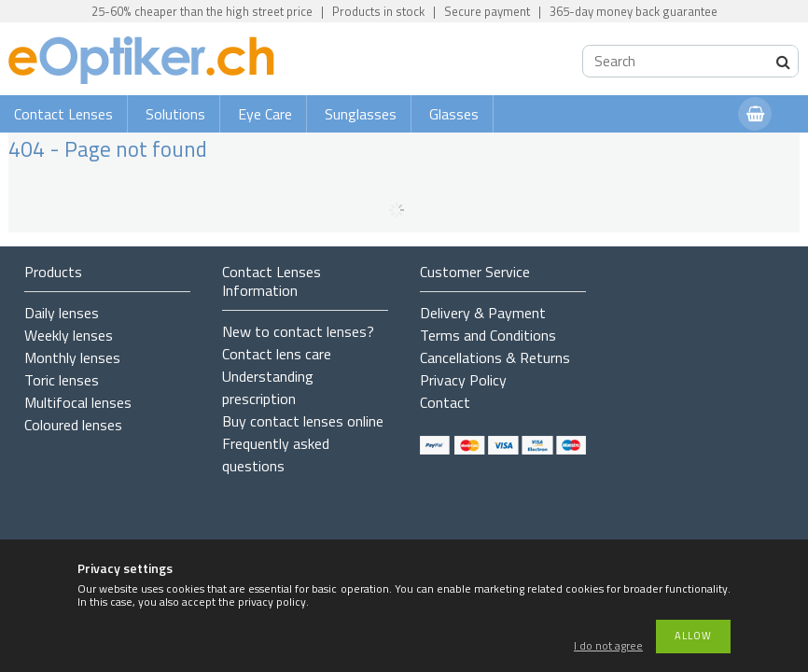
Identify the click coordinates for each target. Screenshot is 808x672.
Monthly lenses (72, 357)
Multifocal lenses (78, 402)
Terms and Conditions (488, 335)
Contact (445, 402)
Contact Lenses (63, 114)
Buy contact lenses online (303, 421)
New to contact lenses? (298, 331)
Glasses (454, 114)
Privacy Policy (463, 380)
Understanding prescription (268, 387)
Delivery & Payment (483, 313)
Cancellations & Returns (495, 357)
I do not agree (608, 646)
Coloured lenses (73, 425)
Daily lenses (62, 313)
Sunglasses (361, 114)
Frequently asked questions (276, 455)
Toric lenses (62, 380)
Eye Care (265, 114)
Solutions (175, 114)
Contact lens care (277, 354)
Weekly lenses (69, 335)
